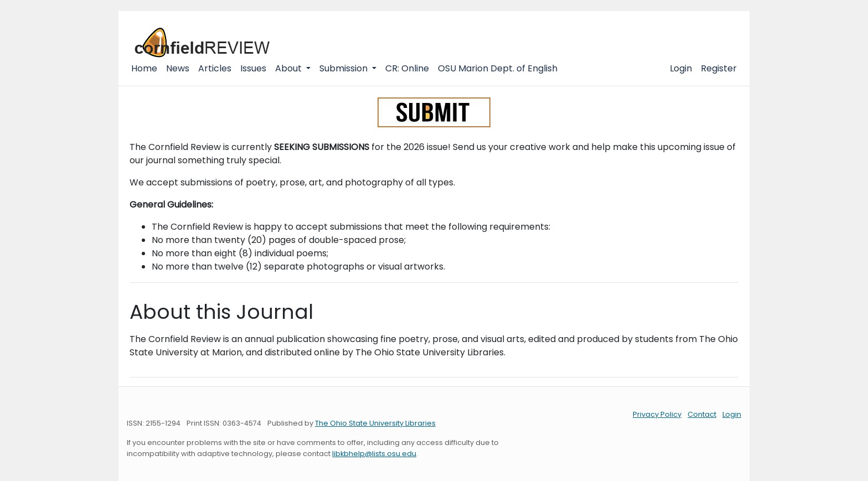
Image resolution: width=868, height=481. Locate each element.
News (178, 68)
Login (681, 68)
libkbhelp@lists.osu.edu (374, 454)
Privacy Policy (657, 414)
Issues (253, 68)
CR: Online (407, 68)
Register (719, 68)
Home (144, 68)
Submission (345, 68)
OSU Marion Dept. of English (498, 68)
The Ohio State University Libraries (375, 423)
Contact (702, 414)
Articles (215, 68)
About (290, 68)
